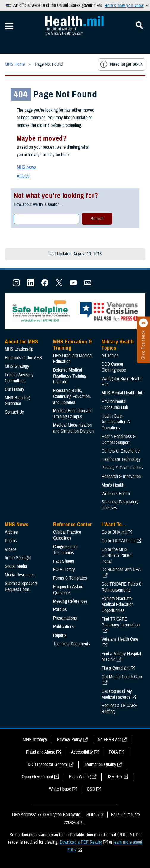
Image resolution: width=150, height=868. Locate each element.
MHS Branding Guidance (17, 401)
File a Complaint (116, 668)
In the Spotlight (18, 558)
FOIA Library (64, 570)
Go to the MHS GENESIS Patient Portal (117, 555)
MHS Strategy (17, 366)
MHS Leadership (19, 349)
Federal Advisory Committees (19, 378)
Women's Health (116, 494)
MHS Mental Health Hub (122, 393)
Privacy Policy (70, 740)
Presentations (65, 618)
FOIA (113, 752)
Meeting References (70, 601)
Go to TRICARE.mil (119, 541)
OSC (91, 789)
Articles (23, 176)
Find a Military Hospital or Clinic (121, 657)
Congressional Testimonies (65, 550)
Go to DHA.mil (114, 532)
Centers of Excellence (121, 451)
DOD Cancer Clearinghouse (114, 367)
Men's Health (113, 485)
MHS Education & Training (73, 345)
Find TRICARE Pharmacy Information (121, 622)
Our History (15, 389)
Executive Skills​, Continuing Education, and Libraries (72, 397)
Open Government (37, 777)
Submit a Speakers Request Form (21, 586)
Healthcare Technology (121, 459)
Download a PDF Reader (81, 842)
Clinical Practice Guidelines (67, 535)
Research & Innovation (121, 477)
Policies (60, 610)
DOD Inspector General (48, 765)
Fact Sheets (64, 561)
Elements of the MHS (23, 358)
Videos (11, 549)
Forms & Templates (70, 578)
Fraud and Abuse (41, 752)
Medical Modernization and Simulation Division (73, 428)
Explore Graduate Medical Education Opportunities (117, 605)
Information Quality (100, 765)
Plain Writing (80, 777)
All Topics (110, 356)
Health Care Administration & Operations (116, 422)
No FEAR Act (109, 740)
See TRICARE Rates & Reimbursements (122, 587)
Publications (64, 627)
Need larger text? (121, 64)
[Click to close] (143, 323)
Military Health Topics (118, 345)
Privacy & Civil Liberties (122, 468)
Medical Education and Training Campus (73, 414)
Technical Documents (72, 644)
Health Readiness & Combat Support (119, 439)
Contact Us (14, 412)
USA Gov (114, 777)
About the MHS (22, 342)
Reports (60, 635)
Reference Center (73, 525)
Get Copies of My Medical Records (117, 694)
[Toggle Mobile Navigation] (9, 26)
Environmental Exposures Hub (115, 405)
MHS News (26, 167)
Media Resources (20, 575)
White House (60, 789)
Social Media (16, 566)
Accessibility (82, 752)
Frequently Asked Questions (68, 590)
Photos (11, 541)
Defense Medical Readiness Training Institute (70, 376)
